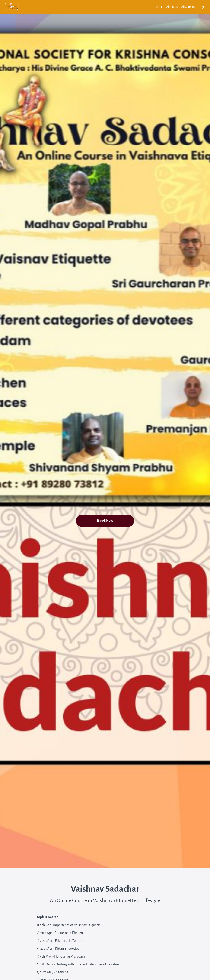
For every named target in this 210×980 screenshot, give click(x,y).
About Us (172, 7)
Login (202, 7)
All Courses (188, 7)
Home (159, 7)
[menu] (178, 7)
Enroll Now (105, 521)
